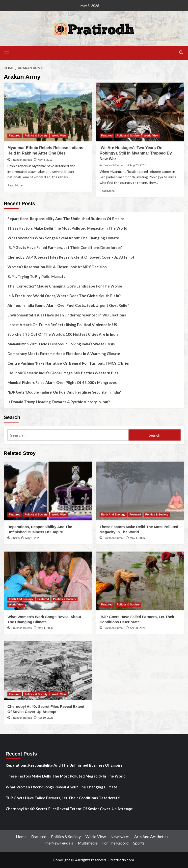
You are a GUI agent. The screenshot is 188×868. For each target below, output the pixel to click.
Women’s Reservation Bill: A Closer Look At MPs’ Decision (57, 267)
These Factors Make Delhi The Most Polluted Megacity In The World (67, 228)
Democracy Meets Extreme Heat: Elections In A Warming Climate (64, 354)
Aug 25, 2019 (138, 165)
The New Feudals (58, 843)
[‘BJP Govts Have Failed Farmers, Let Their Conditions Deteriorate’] (140, 581)
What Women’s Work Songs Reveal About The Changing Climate (63, 238)
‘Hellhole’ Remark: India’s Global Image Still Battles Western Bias (63, 373)
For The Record (115, 843)
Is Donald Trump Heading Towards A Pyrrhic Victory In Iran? (59, 402)
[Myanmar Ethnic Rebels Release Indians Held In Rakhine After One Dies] (48, 112)
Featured (39, 836)
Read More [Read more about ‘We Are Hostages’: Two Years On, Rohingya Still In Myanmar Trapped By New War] (107, 191)
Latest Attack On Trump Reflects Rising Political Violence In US (62, 325)
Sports (139, 843)
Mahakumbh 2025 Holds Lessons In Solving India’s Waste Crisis (61, 344)
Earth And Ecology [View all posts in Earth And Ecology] (113, 514)
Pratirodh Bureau (22, 160)
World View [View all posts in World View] (59, 135)
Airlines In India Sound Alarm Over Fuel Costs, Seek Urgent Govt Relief (68, 305)
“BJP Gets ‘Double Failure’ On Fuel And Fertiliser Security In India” (64, 392)
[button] (9, 52)
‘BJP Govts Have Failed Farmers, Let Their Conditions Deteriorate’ (65, 247)
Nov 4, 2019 (45, 160)
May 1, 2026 (33, 538)
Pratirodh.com (122, 860)
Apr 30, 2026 (138, 628)
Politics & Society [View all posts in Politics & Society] (36, 135)
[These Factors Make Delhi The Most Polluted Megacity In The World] (140, 491)
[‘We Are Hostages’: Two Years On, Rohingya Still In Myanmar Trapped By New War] (140, 112)
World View (96, 836)
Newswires (120, 836)
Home (21, 836)
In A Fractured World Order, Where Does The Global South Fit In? (64, 296)
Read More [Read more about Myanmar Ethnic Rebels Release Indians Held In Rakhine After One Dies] (15, 185)
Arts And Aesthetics (151, 836)
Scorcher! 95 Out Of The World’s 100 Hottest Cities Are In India (63, 334)
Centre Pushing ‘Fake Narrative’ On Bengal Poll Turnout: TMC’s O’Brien (69, 363)
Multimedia (88, 843)
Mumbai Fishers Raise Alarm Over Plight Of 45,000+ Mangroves (62, 382)
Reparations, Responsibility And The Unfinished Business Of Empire (66, 219)
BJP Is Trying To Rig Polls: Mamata (36, 276)
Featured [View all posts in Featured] (15, 135)
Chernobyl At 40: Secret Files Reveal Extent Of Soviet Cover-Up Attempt (71, 257)
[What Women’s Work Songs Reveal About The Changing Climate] (48, 581)
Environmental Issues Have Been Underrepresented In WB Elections (67, 315)
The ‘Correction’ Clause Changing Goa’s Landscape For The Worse (65, 286)
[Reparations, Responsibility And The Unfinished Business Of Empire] (48, 491)
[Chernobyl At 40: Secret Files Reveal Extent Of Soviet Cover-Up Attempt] (48, 671)
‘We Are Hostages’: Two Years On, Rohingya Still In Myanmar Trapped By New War (136, 153)
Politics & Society (66, 836)
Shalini (15, 538)
